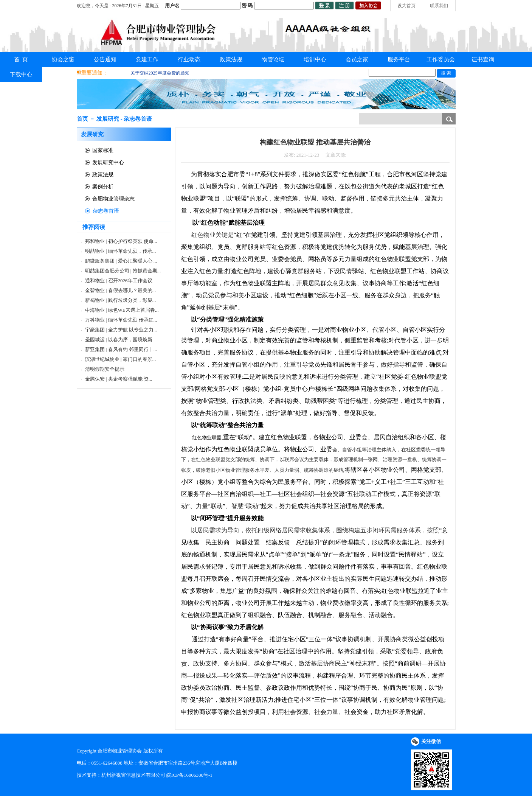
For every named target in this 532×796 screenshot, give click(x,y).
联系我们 (439, 6)
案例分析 (103, 187)
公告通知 (105, 59)
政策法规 (231, 59)
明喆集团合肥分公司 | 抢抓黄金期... (123, 271)
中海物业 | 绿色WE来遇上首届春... (122, 310)
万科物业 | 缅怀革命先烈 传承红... (121, 320)
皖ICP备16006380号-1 (189, 775)
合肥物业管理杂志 (113, 199)
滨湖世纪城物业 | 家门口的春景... (121, 359)
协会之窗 (63, 59)
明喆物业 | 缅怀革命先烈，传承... (121, 251)
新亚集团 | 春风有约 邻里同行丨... (121, 349)
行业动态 (189, 59)
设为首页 (406, 6)
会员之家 (357, 59)
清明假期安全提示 (105, 369)
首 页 (21, 59)
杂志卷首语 (106, 211)
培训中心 (315, 59)
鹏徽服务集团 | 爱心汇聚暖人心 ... (121, 261)
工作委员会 (441, 59)
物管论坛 (273, 59)
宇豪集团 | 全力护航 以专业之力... (121, 330)
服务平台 (399, 59)
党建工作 (147, 59)
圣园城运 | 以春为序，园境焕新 (119, 340)
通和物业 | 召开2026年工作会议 (119, 281)
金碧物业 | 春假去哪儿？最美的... (121, 290)
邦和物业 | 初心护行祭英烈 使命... (121, 241)
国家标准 (103, 150)
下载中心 (21, 75)
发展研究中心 (108, 162)
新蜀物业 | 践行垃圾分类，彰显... (121, 300)
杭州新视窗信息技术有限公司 (133, 775)
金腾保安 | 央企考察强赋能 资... (119, 379)
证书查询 (483, 59)
